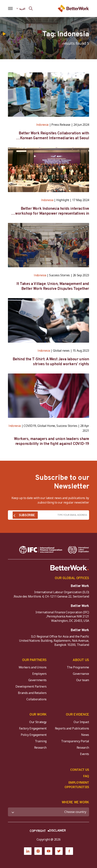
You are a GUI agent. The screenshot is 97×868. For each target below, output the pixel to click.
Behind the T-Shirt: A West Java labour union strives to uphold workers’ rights (51, 362)
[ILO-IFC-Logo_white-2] (78, 550)
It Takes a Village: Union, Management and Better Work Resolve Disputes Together (53, 286)
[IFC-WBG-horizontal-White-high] (41, 550)
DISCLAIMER (57, 831)
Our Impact (81, 722)
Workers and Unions (33, 667)
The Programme (78, 667)
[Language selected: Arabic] (21, 8)
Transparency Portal (75, 741)
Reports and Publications (72, 728)
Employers (39, 674)
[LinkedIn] (28, 851)
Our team (83, 680)
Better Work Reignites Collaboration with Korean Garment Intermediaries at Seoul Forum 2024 (54, 136)
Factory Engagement (33, 728)
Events (85, 754)
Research (83, 748)
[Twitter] (59, 851)
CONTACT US (80, 770)
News (85, 735)
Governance (81, 674)
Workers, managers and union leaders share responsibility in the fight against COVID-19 (52, 442)
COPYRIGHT (38, 831)
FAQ (86, 776)
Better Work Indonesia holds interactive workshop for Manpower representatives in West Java (52, 211)
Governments (37, 680)
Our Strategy (38, 722)
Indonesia (42, 125)
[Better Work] (70, 568)
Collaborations (37, 699)
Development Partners (31, 686)
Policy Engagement (33, 735)
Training (41, 741)
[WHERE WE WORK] (48, 812)
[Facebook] (69, 851)
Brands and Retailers (32, 693)
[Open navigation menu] (10, 8)
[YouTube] (48, 851)
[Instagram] (38, 851)
